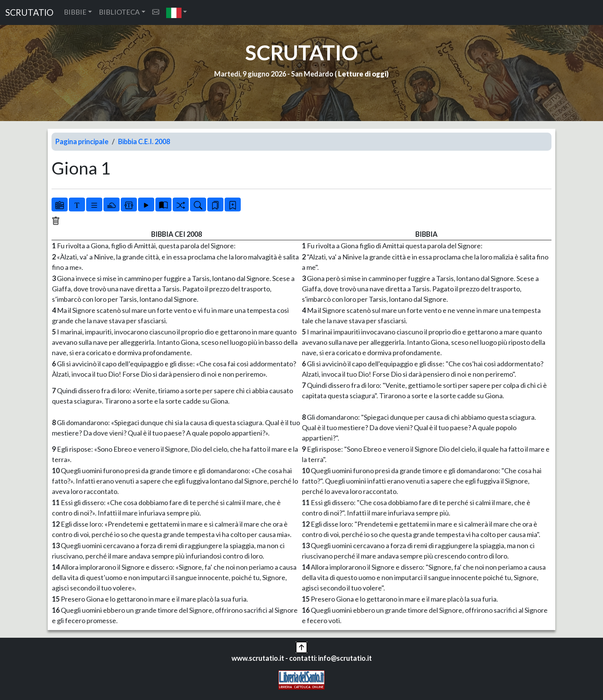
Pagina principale (82, 141)
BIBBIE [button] (75, 12)
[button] (177, 12)
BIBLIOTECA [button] (119, 12)
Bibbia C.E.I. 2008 (144, 141)
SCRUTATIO (29, 12)
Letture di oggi (362, 74)
